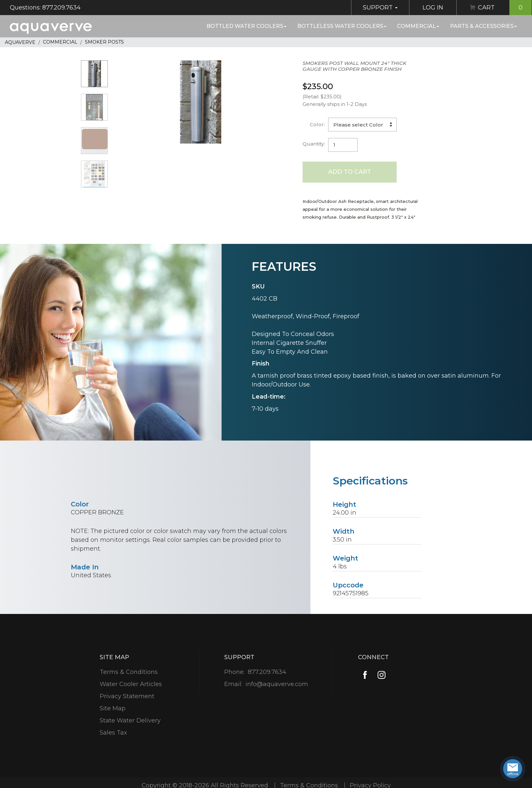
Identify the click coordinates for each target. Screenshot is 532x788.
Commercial (418, 26)
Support (380, 8)
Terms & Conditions (129, 672)
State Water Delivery (130, 720)
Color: (317, 124)
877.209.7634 (267, 672)
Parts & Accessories (483, 26)
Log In (433, 8)
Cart (505, 8)
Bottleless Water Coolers (342, 26)
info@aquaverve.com (277, 684)
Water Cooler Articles (131, 684)
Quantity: (314, 144)
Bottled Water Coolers (246, 26)
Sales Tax (113, 733)
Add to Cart (350, 172)
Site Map (113, 708)
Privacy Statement (127, 696)
